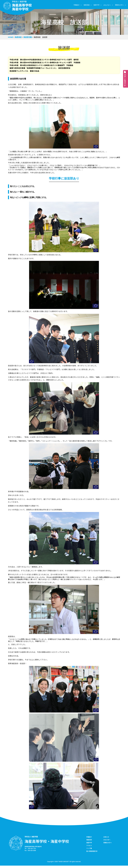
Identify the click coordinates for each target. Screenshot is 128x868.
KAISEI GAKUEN (64, 864)
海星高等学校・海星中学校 (47, 843)
